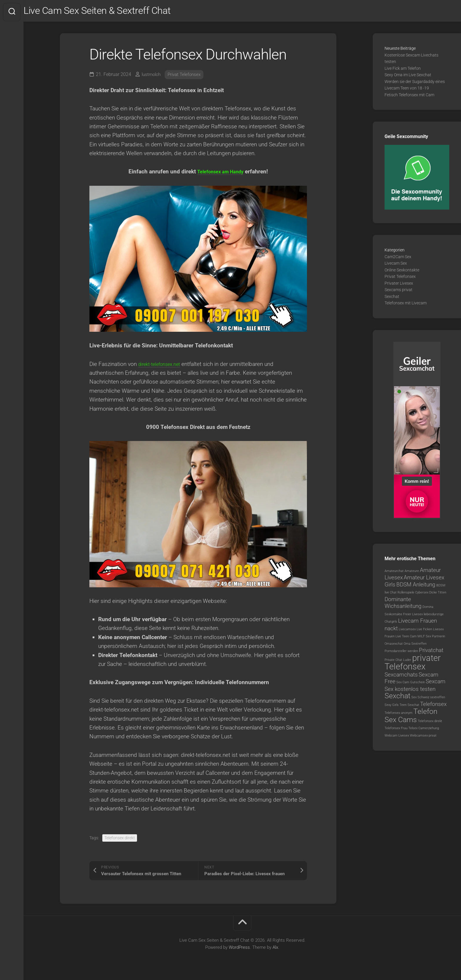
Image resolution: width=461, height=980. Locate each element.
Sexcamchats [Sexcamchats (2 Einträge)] (401, 677)
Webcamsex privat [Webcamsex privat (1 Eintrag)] (423, 738)
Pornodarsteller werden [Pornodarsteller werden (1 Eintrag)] (401, 654)
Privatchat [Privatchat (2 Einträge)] (431, 653)
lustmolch (152, 77)
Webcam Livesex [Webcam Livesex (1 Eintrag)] (397, 738)
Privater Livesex (399, 286)
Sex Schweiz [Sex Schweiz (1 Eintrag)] (420, 700)
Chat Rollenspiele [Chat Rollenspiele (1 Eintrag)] (402, 595)
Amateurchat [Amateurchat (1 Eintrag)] (394, 574)
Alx (275, 950)
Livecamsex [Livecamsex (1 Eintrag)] (407, 632)
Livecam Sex (396, 266)
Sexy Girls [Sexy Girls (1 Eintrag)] (392, 708)
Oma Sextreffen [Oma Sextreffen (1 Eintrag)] (415, 646)
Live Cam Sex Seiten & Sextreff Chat (116, 12)
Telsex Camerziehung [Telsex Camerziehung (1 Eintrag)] (424, 731)
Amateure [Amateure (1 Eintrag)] (412, 574)
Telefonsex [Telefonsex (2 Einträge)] (433, 707)
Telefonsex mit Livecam (406, 306)
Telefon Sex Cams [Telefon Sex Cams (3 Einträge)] (411, 718)
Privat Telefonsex (187, 77)
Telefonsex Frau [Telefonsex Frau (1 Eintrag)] (396, 731)
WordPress (239, 950)
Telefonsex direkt (120, 840)
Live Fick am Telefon (403, 71)
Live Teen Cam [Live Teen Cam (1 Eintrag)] (406, 639)
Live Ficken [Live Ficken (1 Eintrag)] (424, 632)
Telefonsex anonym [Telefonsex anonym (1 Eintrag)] (399, 715)
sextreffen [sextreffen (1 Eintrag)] (438, 700)
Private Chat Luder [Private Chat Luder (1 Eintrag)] (398, 663)
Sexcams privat (399, 292)
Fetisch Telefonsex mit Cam (409, 97)
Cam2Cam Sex (398, 259)
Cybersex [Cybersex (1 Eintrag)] (422, 595)
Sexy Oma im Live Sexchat (408, 77)
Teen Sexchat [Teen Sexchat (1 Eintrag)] (409, 708)
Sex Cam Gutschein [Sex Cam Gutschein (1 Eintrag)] (411, 685)
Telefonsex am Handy (221, 174)
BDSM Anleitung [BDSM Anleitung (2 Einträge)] (416, 587)
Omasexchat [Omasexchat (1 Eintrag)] (394, 646)
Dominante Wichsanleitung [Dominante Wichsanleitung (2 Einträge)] (403, 605)
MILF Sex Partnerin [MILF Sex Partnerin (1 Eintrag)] (431, 639)
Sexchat (392, 299)
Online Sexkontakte (402, 273)
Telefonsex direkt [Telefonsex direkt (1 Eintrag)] (430, 724)
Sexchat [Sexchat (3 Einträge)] (397, 698)
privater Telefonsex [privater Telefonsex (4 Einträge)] (413, 665)
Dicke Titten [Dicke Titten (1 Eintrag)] (438, 595)
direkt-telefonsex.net (163, 366)
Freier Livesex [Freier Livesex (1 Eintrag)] (413, 617)
